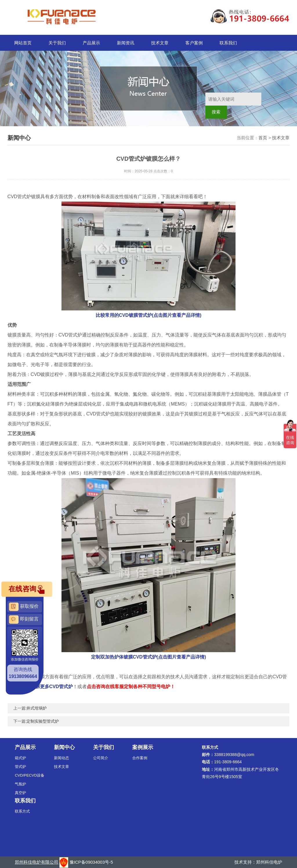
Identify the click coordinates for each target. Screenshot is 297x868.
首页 (263, 138)
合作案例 (140, 758)
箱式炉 (20, 758)
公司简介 (101, 758)
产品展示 (91, 43)
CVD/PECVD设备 (30, 775)
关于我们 (57, 43)
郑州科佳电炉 (269, 862)
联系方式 (22, 811)
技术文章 (160, 43)
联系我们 (228, 43)
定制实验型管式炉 (43, 721)
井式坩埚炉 (37, 708)
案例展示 (143, 747)
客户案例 (194, 43)
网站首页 (23, 43)
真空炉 (20, 793)
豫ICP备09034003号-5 (91, 862)
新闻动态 (61, 758)
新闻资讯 (126, 43)
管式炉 (20, 767)
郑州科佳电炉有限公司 (37, 862)
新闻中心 (64, 747)
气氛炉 (20, 784)
